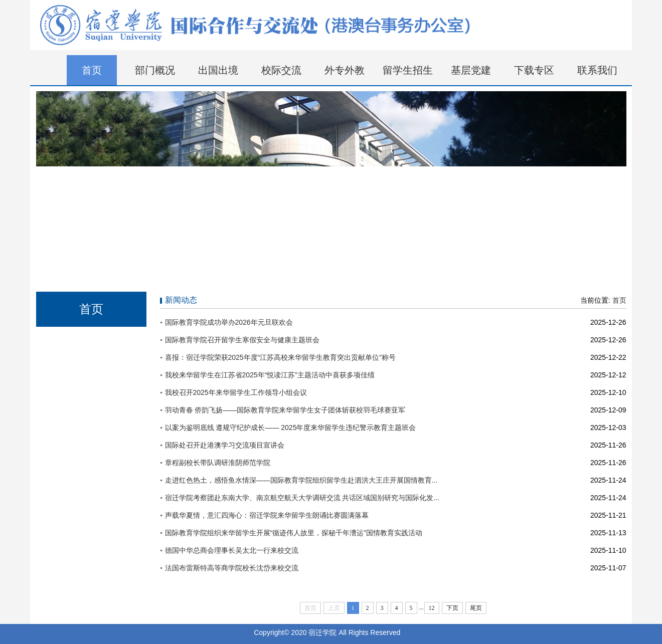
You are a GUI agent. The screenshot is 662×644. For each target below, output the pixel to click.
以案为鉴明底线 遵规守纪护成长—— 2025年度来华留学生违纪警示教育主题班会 (291, 427)
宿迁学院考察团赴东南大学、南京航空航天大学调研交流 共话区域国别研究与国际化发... (302, 498)
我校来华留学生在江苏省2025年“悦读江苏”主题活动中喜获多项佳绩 (270, 375)
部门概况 (155, 70)
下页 (452, 608)
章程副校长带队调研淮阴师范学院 (218, 463)
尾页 (476, 608)
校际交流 (281, 70)
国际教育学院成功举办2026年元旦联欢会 (229, 322)
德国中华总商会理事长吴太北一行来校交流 (232, 550)
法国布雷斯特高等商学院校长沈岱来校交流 (232, 568)
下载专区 (534, 70)
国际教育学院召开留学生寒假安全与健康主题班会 (242, 340)
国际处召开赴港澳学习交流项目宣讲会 (225, 445)
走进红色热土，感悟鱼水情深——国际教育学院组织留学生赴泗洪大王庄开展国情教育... (301, 480)
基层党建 (471, 70)
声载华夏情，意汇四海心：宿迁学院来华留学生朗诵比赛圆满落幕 (267, 515)
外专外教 (345, 70)
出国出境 (218, 70)
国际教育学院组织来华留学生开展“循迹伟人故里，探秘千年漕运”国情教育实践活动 (294, 533)
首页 (92, 70)
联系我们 (597, 70)
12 (432, 608)
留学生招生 (408, 70)
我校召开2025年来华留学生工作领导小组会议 (236, 392)
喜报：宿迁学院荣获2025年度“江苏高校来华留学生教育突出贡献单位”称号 (280, 357)
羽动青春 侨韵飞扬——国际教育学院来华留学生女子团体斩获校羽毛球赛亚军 (285, 410)
